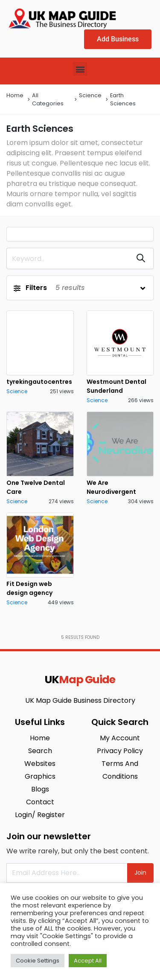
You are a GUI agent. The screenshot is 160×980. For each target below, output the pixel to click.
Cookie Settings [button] (38, 961)
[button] (80, 69)
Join (140, 873)
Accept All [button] (88, 961)
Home (15, 95)
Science (90, 95)
